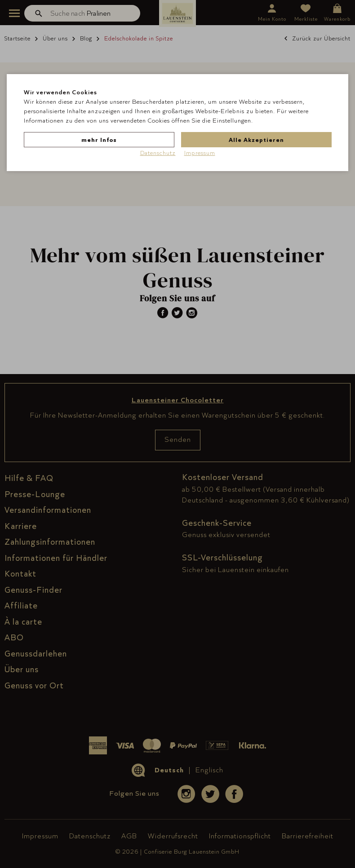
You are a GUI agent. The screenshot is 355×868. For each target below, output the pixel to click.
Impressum (200, 153)
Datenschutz (158, 153)
